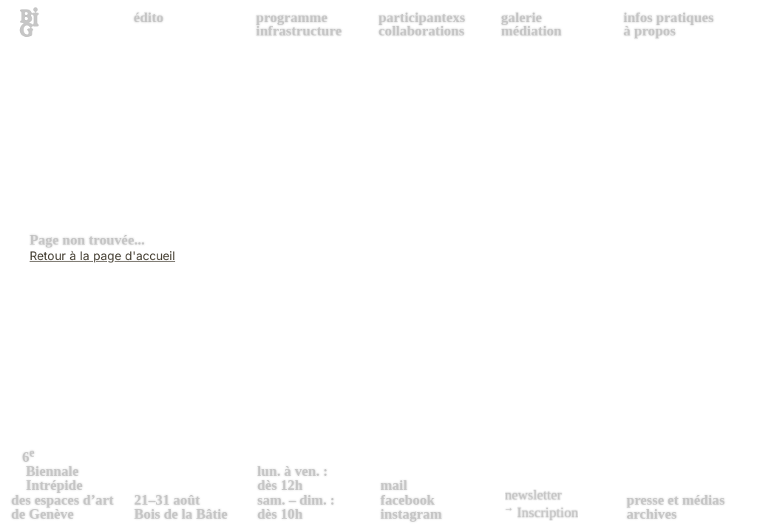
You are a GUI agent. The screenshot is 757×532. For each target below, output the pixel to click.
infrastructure (299, 31)
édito (149, 17)
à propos (649, 31)
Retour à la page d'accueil (102, 256)
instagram (411, 514)
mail (394, 485)
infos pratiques (668, 17)
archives (652, 514)
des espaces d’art (71, 483)
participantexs (422, 17)
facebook (408, 500)
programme (292, 17)
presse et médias (676, 500)
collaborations (421, 31)
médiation (532, 31)
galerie (522, 17)
